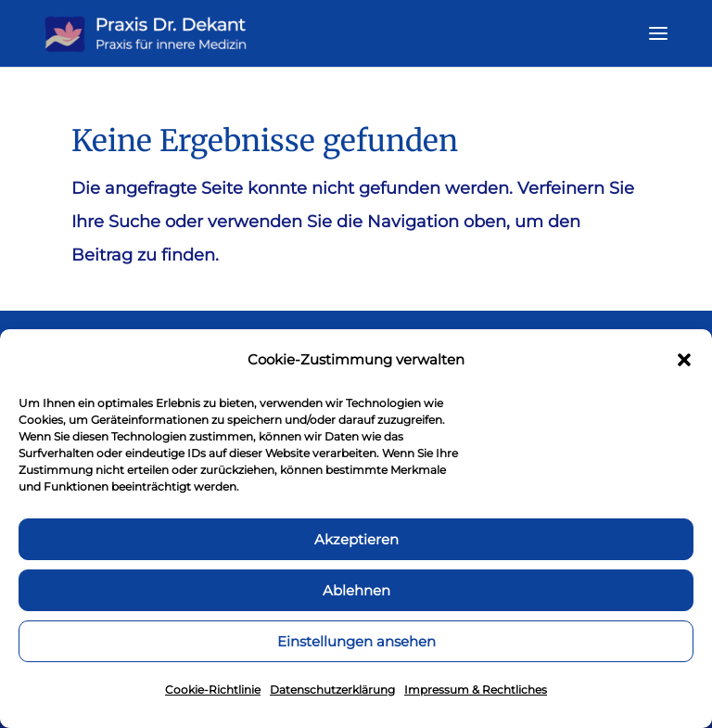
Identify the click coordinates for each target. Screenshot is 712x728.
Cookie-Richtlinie (213, 690)
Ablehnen (356, 590)
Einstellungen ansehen (356, 641)
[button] (684, 360)
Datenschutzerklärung (332, 690)
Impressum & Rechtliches (476, 690)
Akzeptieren (356, 539)
